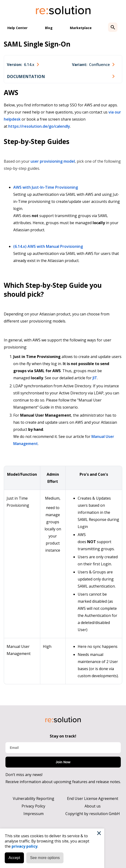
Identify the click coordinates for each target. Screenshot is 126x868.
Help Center (17, 28)
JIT (95, 378)
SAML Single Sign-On (37, 44)
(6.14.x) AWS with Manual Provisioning (48, 246)
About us (93, 806)
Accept (14, 858)
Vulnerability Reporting (34, 798)
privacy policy (25, 846)
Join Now (63, 762)
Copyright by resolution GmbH (93, 814)
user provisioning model (53, 161)
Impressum (34, 814)
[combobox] (23, 65)
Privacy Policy (33, 806)
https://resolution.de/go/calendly (39, 126)
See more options (45, 858)
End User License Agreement (93, 798)
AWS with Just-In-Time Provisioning (46, 187)
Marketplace (81, 28)
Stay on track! (63, 736)
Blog (49, 28)
